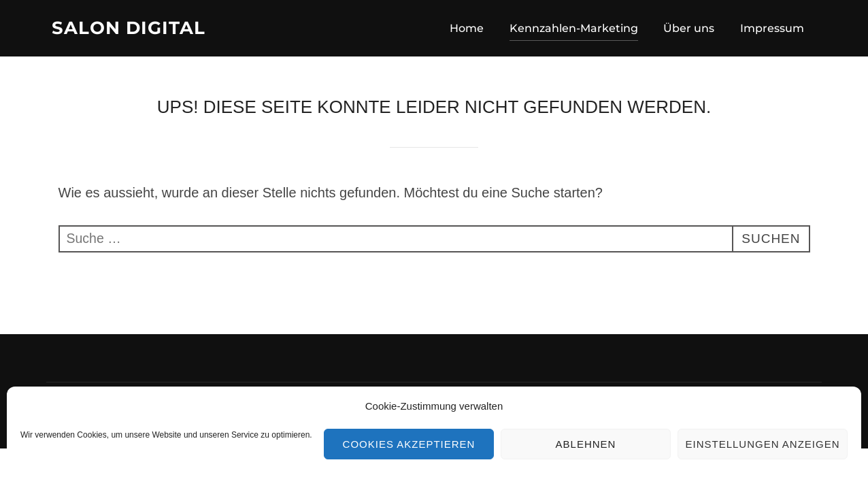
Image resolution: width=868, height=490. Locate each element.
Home (467, 28)
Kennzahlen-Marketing (574, 28)
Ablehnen (586, 444)
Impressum (772, 28)
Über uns (689, 28)
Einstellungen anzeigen (762, 444)
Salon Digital (129, 28)
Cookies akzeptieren (409, 444)
